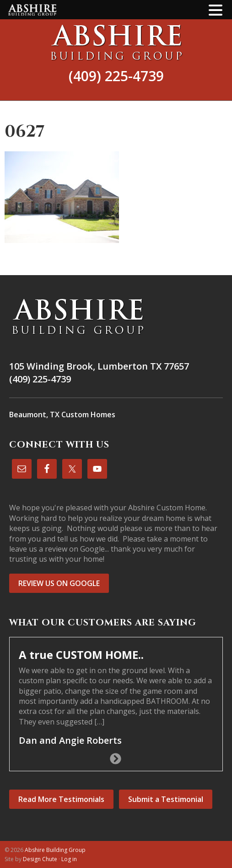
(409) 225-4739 (116, 76)
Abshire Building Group (116, 42)
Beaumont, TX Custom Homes (62, 415)
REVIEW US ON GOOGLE (59, 583)
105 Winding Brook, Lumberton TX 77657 (99, 366)
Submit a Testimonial (166, 799)
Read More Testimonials (61, 799)
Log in (69, 859)
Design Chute (40, 859)
